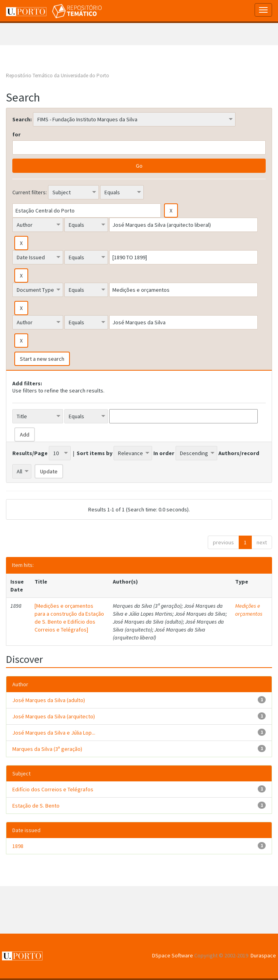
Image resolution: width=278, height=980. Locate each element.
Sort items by (95, 453)
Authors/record (239, 453)
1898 (18, 846)
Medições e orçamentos (249, 610)
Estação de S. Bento (36, 806)
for (16, 134)
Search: (22, 119)
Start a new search (42, 359)
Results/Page (30, 453)
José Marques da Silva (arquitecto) (54, 716)
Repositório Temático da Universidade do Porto (58, 76)
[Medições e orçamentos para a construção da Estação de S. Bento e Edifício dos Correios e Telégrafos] (69, 618)
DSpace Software (173, 955)
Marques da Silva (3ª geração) (47, 749)
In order (164, 453)
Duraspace (263, 955)
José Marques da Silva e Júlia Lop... (54, 733)
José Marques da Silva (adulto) (49, 700)
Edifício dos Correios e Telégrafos (53, 789)
